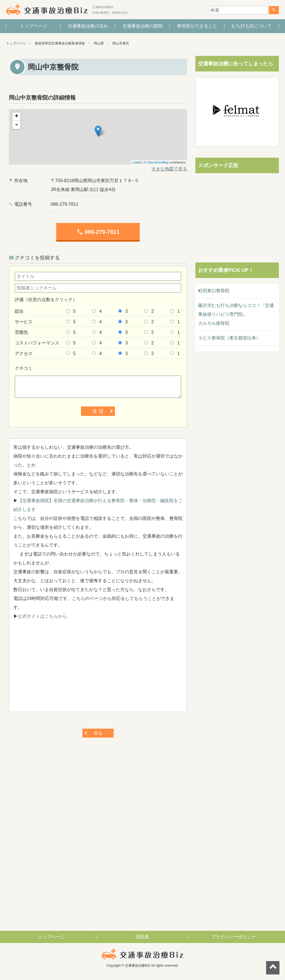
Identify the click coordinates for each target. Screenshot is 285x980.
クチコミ (24, 368)
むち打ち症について (252, 26)
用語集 (142, 937)
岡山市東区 (121, 43)
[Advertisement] (98, 669)
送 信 (98, 411)
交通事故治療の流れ (88, 26)
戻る (98, 733)
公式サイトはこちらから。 (45, 616)
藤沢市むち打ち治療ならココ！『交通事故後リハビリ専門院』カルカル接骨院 (236, 314)
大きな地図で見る (169, 169)
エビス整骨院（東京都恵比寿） (229, 338)
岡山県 (99, 43)
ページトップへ (273, 968)
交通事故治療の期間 (142, 26)
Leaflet (137, 162)
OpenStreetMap (158, 162)
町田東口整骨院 (214, 291)
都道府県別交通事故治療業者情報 (60, 43)
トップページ (33, 26)
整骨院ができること (197, 26)
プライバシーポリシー (234, 937)
